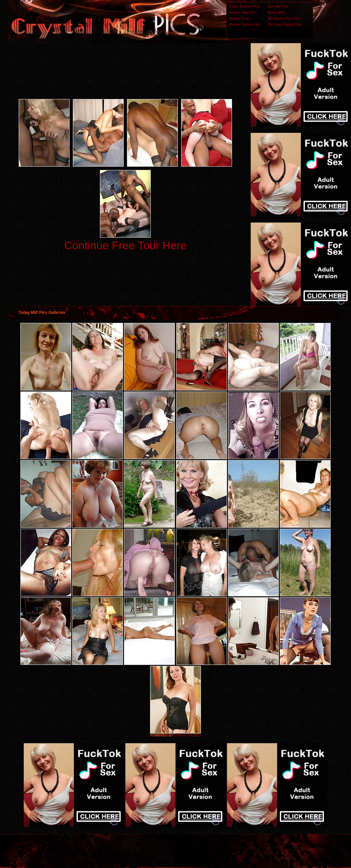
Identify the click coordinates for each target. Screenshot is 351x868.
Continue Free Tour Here (125, 245)
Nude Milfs (276, 12)
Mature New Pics (243, 12)
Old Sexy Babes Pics (285, 24)
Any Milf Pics (278, 6)
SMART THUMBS (187, 735)
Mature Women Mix (245, 24)
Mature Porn (239, 18)
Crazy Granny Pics (244, 6)
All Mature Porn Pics (284, 18)
